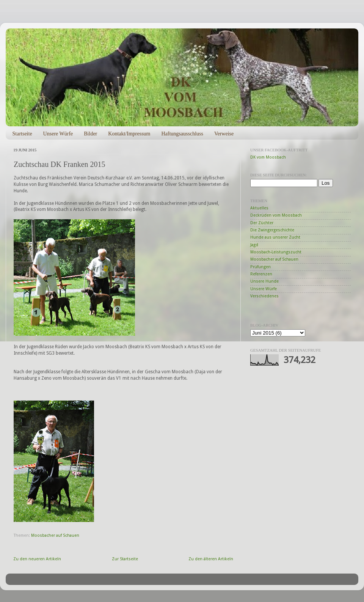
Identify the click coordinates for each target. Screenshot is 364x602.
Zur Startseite (125, 559)
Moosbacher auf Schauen (55, 535)
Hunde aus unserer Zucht (275, 237)
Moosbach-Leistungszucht (276, 252)
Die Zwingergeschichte (272, 230)
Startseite (22, 134)
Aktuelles (259, 208)
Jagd (254, 245)
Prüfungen (260, 267)
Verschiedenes (264, 296)
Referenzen (261, 274)
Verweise (224, 134)
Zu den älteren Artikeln (211, 559)
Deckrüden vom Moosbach (276, 215)
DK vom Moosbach (268, 157)
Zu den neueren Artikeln (37, 559)
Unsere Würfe (58, 134)
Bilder (90, 134)
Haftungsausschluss (182, 134)
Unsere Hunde (264, 281)
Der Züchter (262, 223)
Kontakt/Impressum (129, 134)
